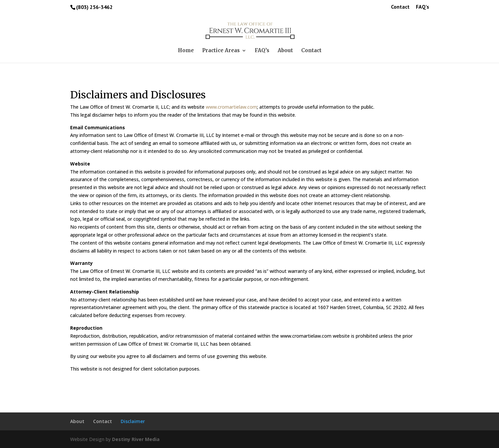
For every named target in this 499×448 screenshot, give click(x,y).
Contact (400, 7)
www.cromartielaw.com (231, 107)
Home (186, 51)
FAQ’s (423, 7)
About (285, 51)
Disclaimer (133, 421)
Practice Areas (221, 51)
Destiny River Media (136, 439)
